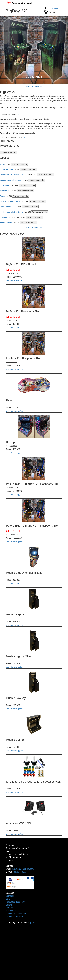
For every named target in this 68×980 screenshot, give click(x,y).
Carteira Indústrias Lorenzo (10, 201)
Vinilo (2, 164)
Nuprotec (32, 923)
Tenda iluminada (6, 223)
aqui (20, 115)
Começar (10, 896)
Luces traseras (6, 185)
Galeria (9, 905)
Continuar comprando (34, 86)
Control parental (6, 217)
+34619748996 (19, 872)
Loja (8, 899)
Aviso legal (11, 911)
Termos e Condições (15, 917)
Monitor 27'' (4, 191)
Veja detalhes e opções (14, 280)
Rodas (2, 196)
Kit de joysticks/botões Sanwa (12, 212)
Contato (9, 908)
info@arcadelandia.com (23, 869)
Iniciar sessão (54, 8)
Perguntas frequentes (15, 902)
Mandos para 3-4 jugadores (10, 180)
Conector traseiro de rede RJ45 (12, 175)
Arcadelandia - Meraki (19, 3)
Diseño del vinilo (6, 170)
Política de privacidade (16, 914)
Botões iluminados (7, 207)
